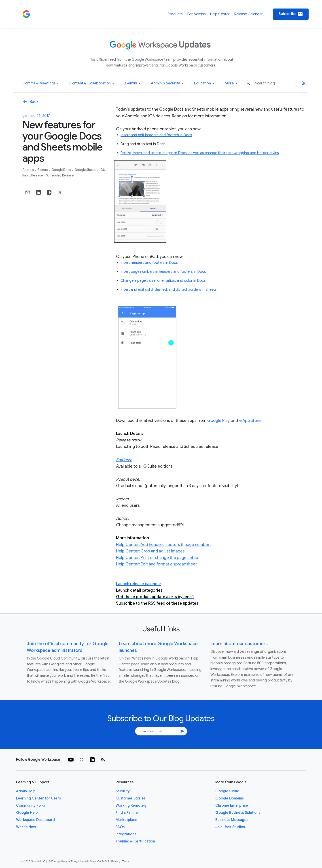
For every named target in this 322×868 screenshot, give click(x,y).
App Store (252, 421)
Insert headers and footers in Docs (149, 263)
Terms (126, 862)
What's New (26, 827)
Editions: (124, 460)
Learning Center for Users (38, 798)
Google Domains (230, 798)
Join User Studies (230, 827)
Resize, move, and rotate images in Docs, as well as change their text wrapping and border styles (200, 153)
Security (123, 791)
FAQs (120, 827)
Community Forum (32, 806)
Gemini (132, 83)
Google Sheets (86, 170)
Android (29, 170)
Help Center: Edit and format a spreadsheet (157, 564)
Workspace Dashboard (35, 820)
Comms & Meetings (40, 83)
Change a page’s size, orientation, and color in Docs (163, 281)
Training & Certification (135, 841)
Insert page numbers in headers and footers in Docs (163, 272)
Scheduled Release (60, 175)
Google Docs (62, 170)
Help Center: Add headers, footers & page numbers (164, 545)
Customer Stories (131, 798)
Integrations (126, 834)
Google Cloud (227, 791)
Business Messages (232, 820)
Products (175, 14)
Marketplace (126, 820)
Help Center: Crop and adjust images (150, 551)
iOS (103, 170)
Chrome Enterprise (232, 806)
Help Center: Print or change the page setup (157, 558)
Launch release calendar (139, 584)
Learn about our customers (239, 644)
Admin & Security (167, 83)
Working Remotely (131, 806)
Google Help (27, 813)
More (231, 83)
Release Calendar (248, 14)
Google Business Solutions (238, 813)
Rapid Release (33, 175)
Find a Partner (127, 813)
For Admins (196, 14)
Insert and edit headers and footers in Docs (156, 135)
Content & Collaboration (92, 83)
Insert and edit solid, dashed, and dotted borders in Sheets (169, 290)
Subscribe (291, 14)
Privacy (116, 862)
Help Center (220, 14)
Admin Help (26, 791)
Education (204, 83)
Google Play (218, 421)
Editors (43, 170)
